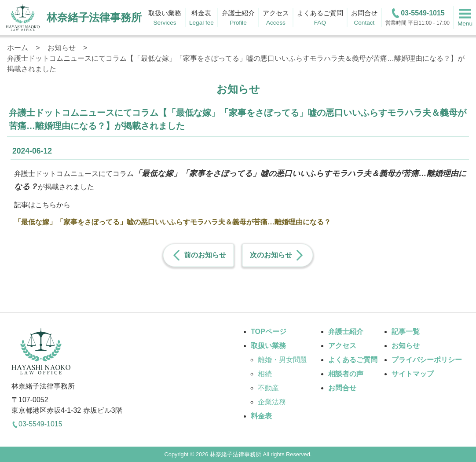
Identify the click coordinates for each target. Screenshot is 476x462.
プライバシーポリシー (427, 360)
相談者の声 (346, 374)
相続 (265, 374)
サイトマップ (413, 374)
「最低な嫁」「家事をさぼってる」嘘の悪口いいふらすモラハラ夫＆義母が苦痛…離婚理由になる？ (172, 222)
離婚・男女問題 (282, 360)
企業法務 (272, 402)
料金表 (261, 416)
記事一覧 (406, 332)
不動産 (268, 388)
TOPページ (269, 332)
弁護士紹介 (346, 332)
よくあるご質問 (353, 360)
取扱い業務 (268, 346)
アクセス (342, 346)
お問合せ (342, 388)
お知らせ (406, 346)
